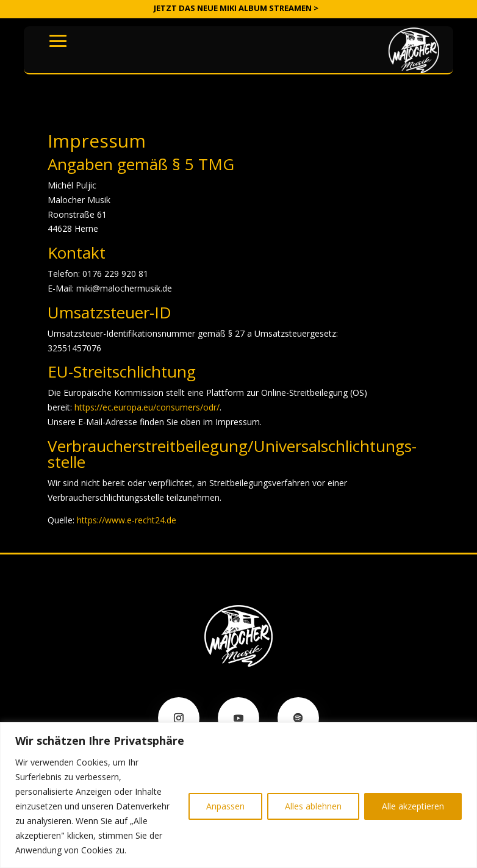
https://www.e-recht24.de (127, 520)
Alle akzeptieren (413, 806)
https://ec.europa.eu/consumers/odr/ (147, 407)
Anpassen (225, 806)
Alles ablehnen (313, 806)
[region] (238, 795)
